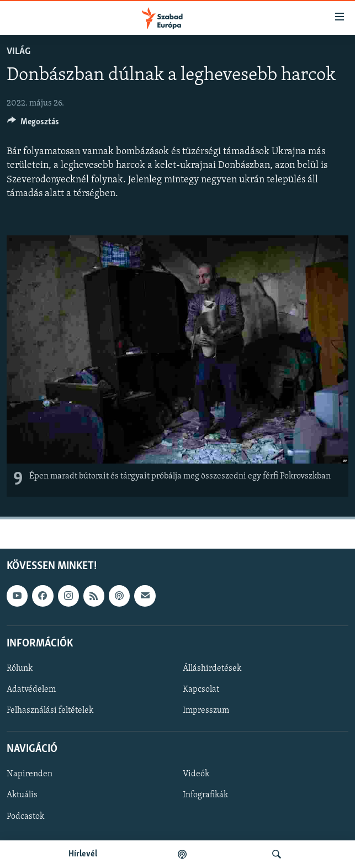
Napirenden (30, 774)
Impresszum (206, 711)
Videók (196, 774)
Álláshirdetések (212, 669)
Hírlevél (83, 854)
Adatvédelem (31, 690)
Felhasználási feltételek (50, 711)
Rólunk (20, 669)
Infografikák (205, 795)
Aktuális (22, 795)
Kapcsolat (201, 690)
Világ (18, 52)
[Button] (33, 124)
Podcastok (25, 816)
